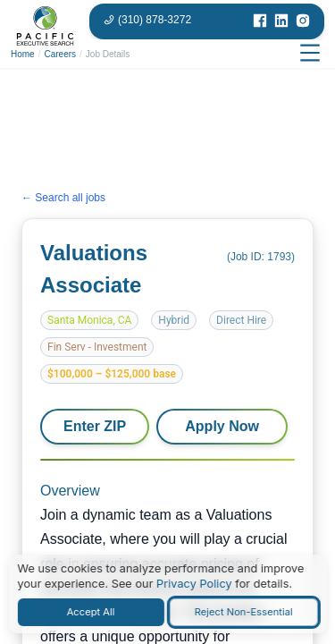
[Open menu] (310, 54)
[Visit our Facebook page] (260, 21)
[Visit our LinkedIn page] (281, 21)
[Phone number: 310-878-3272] (147, 20)
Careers (60, 54)
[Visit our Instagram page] (303, 21)
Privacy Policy (194, 584)
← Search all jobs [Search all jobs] (63, 198)
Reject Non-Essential (244, 612)
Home (23, 54)
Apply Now (222, 426)
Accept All (91, 612)
